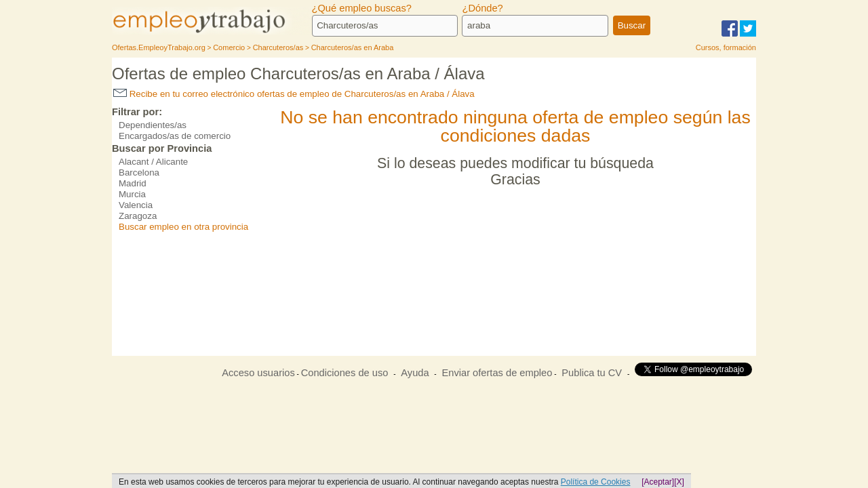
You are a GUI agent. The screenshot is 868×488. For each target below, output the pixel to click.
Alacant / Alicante (153, 162)
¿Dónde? (482, 8)
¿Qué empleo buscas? (362, 8)
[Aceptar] (658, 482)
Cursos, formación (726, 47)
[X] (679, 482)
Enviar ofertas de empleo (497, 373)
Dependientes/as (153, 125)
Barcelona (139, 172)
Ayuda (415, 373)
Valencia (136, 205)
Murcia (132, 194)
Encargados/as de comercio (175, 136)
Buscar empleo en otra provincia (183, 227)
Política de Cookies (596, 482)
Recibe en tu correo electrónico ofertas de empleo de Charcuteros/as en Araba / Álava (294, 94)
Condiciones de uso (345, 373)
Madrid (133, 183)
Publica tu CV (592, 373)
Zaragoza (138, 216)
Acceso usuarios (258, 373)
